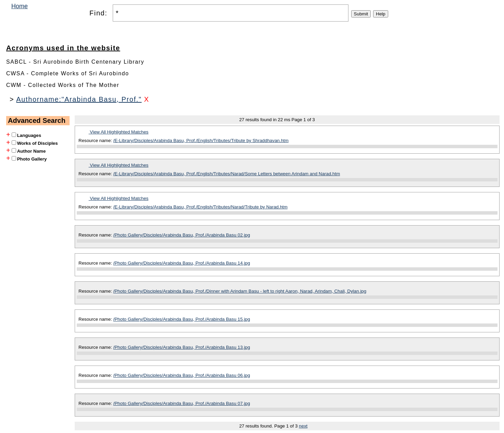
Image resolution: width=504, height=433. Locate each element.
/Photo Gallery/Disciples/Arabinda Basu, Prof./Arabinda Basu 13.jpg (182, 347)
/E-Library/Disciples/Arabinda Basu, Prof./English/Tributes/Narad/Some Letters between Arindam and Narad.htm (227, 174)
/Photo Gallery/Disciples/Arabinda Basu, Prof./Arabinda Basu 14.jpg (182, 263)
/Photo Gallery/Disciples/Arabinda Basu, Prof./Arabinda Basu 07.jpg (182, 403)
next (303, 426)
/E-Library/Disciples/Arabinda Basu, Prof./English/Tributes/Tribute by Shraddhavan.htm (201, 141)
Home (20, 6)
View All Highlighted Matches (119, 132)
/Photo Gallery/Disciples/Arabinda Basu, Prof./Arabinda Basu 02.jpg (182, 235)
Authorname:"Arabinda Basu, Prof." (79, 99)
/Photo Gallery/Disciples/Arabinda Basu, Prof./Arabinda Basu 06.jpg (182, 375)
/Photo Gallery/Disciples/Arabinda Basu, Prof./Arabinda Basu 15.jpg (182, 319)
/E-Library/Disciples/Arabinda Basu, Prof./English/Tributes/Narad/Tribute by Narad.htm (201, 207)
